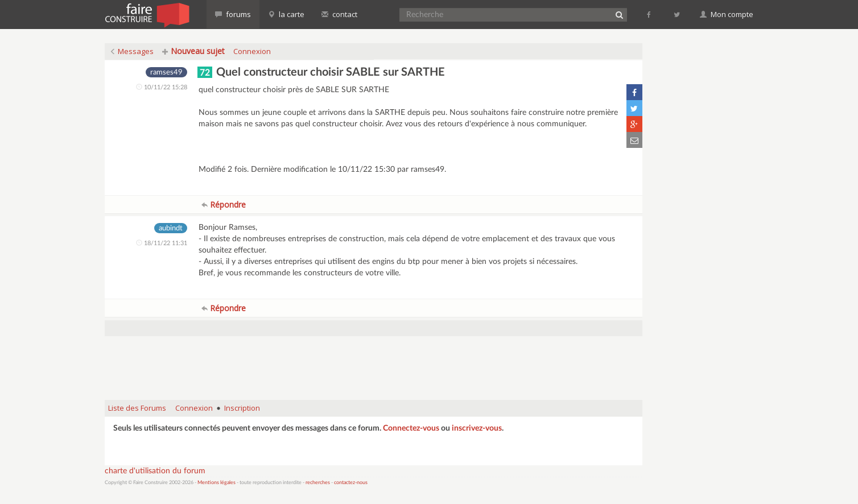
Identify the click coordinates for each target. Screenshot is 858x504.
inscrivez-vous (477, 428)
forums (233, 14)
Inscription (242, 408)
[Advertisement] (374, 362)
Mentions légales (216, 483)
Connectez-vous (411, 428)
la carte (286, 14)
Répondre (224, 205)
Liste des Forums (137, 408)
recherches (318, 483)
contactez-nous (351, 483)
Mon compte (727, 14)
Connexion (252, 51)
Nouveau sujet (193, 51)
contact (339, 14)
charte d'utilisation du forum (155, 471)
